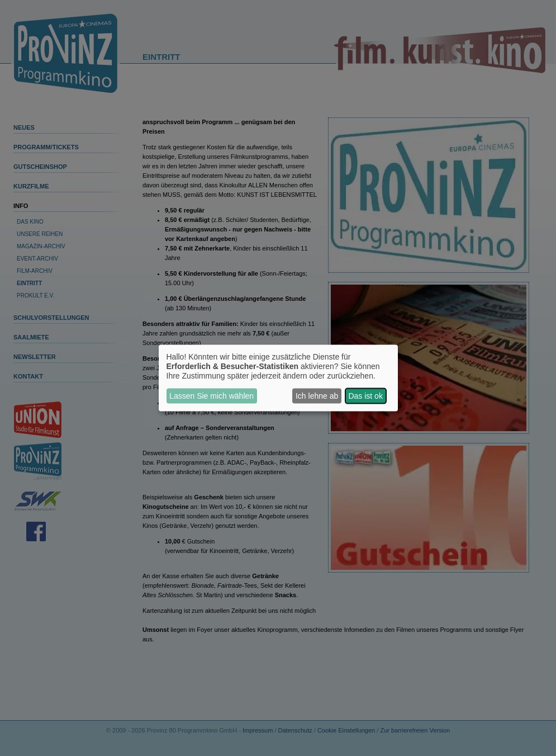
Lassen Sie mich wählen (212, 396)
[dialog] (278, 378)
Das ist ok (365, 396)
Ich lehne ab (317, 396)
